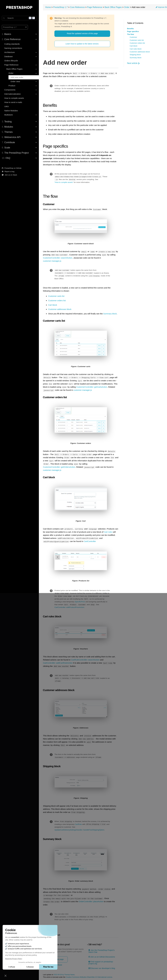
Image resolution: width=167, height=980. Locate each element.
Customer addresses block (140, 52)
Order (127, 7)
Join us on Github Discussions (102, 954)
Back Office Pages (113, 7)
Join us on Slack (10, 175)
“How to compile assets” (64, 182)
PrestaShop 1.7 (61, 7)
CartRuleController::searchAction (86, 658)
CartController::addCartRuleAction (58, 661)
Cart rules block (136, 49)
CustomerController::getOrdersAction (59, 466)
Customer (133, 37)
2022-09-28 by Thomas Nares (65, 972)
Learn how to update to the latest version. (83, 44)
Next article (133, 63)
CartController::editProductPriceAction (70, 606)
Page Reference (95, 7)
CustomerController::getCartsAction (92, 386)
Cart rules (112, 531)
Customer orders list (137, 43)
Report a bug (8, 171)
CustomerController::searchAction (58, 258)
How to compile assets (14, 98)
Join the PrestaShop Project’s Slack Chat (102, 949)
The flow (131, 34)
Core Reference (78, 7)
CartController (90, 540)
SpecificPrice (80, 600)
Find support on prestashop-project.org (101, 960)
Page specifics (133, 31)
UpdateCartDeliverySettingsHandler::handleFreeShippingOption (80, 828)
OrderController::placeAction (91, 899)
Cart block (134, 46)
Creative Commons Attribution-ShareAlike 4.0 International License (89, 975)
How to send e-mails (13, 102)
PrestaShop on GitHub (12, 168)
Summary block (136, 58)
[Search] (20, 18)
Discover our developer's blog (102, 966)
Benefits (130, 29)
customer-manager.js (52, 261)
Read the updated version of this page (83, 33)
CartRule (81, 822)
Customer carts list (137, 40)
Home (48, 7)
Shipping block (135, 55)
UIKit (7, 106)
